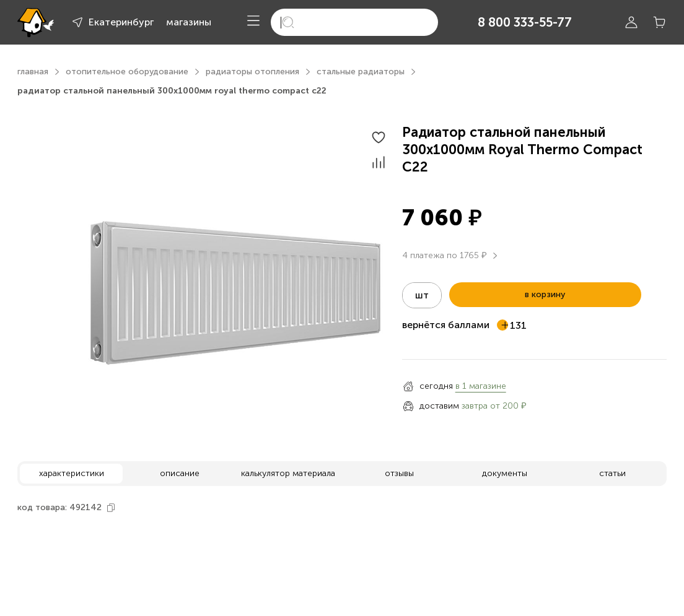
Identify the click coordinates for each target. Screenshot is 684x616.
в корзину (545, 294)
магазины (189, 22)
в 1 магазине (481, 386)
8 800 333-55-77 (525, 22)
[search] (354, 22)
